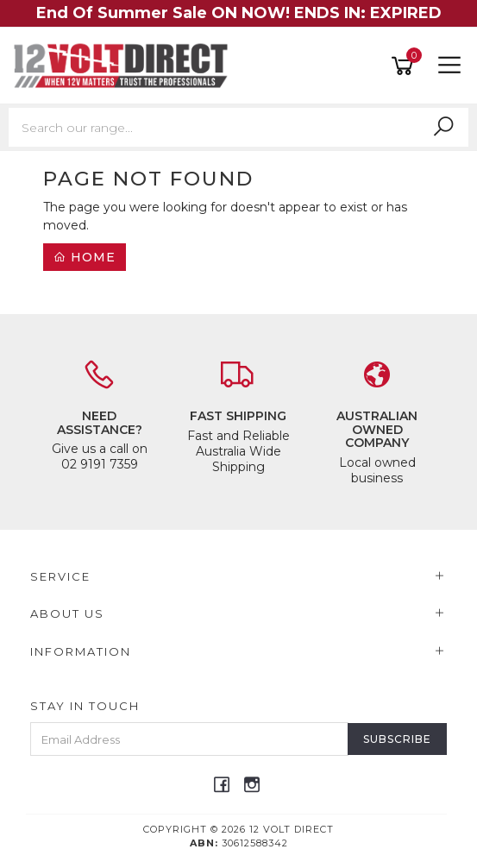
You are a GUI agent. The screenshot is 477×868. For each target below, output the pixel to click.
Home (85, 257)
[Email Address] (189, 739)
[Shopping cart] (405, 66)
